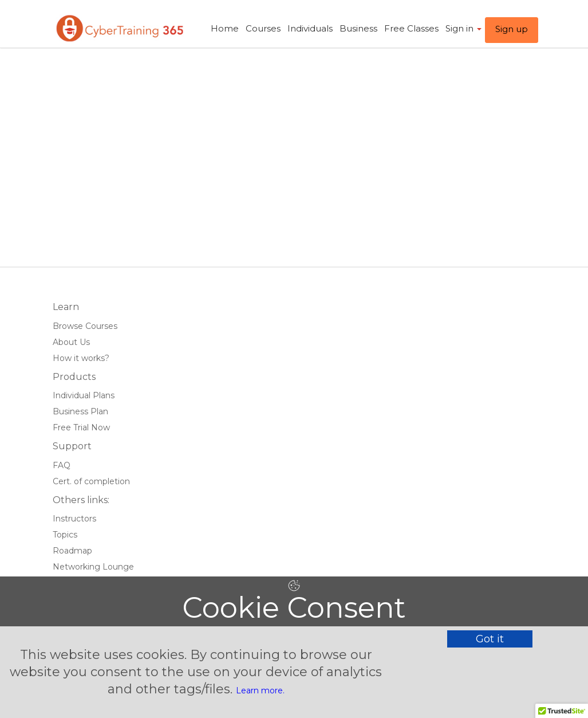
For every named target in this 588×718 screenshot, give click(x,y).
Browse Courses (85, 326)
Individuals (310, 28)
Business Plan (80, 411)
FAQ (62, 465)
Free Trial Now (81, 427)
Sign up (512, 29)
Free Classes (411, 28)
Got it (490, 639)
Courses (263, 28)
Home (225, 28)
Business (358, 28)
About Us (71, 342)
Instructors (74, 519)
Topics (65, 535)
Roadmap (72, 551)
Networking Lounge (93, 567)
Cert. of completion (91, 481)
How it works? (81, 358)
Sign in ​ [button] (463, 28)
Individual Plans (84, 395)
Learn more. (260, 690)
